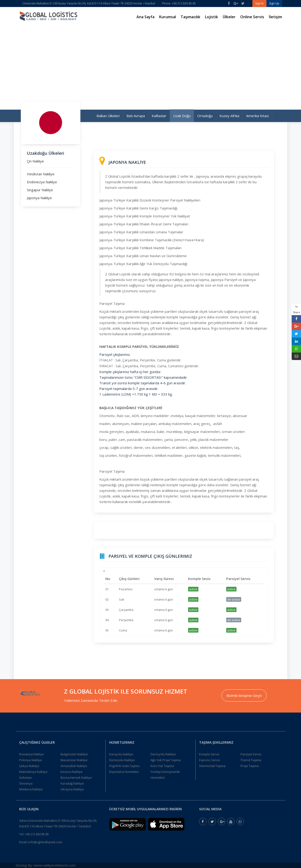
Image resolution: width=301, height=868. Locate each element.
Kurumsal (168, 17)
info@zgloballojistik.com (45, 842)
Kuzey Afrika (229, 116)
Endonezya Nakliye (42, 182)
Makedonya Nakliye (33, 772)
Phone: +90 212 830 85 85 (179, 3)
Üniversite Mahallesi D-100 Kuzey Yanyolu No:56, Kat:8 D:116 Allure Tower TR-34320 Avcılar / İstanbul (89, 3)
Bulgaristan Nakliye (74, 754)
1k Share (296, 309)
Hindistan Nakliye (41, 174)
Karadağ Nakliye (72, 783)
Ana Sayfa (145, 17)
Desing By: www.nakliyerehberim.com (46, 865)
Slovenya (26, 783)
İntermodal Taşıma (212, 766)
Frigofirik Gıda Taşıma (124, 766)
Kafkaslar (159, 116)
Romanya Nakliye (32, 754)
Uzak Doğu (182, 116)
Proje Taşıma (250, 766)
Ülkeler (229, 17)
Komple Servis (209, 754)
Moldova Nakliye (31, 789)
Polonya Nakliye (31, 760)
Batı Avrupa (136, 116)
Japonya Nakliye (39, 198)
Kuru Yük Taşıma (162, 766)
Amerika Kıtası (257, 116)
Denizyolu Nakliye (163, 754)
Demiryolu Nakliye (122, 760)
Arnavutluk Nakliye (74, 766)
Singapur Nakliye (40, 190)
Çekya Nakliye (29, 766)
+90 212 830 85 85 (37, 834)
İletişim (275, 17)
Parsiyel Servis (251, 754)
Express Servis (210, 760)
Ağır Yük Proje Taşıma (166, 760)
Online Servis (252, 17)
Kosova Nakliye (72, 772)
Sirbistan (25, 778)
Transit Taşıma (251, 760)
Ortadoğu (205, 116)
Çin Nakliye (35, 161)
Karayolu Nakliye (121, 754)
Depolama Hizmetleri (124, 772)
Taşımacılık (190, 17)
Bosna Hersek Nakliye (76, 778)
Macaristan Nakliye (74, 760)
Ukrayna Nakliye (72, 789)
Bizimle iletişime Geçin (244, 695)
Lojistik (211, 17)
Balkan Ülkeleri (108, 116)
